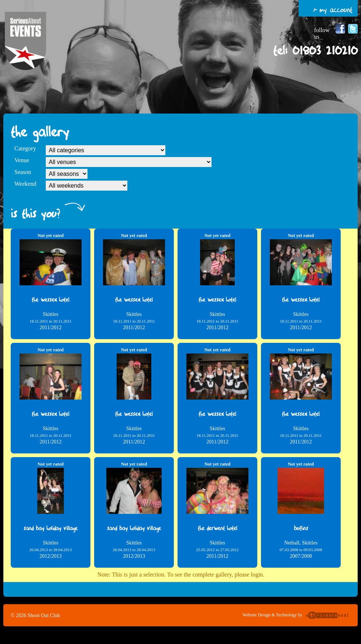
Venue (22, 160)
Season (23, 172)
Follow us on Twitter (353, 29)
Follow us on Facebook (340, 29)
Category (25, 148)
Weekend (25, 184)
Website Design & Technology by (296, 616)
